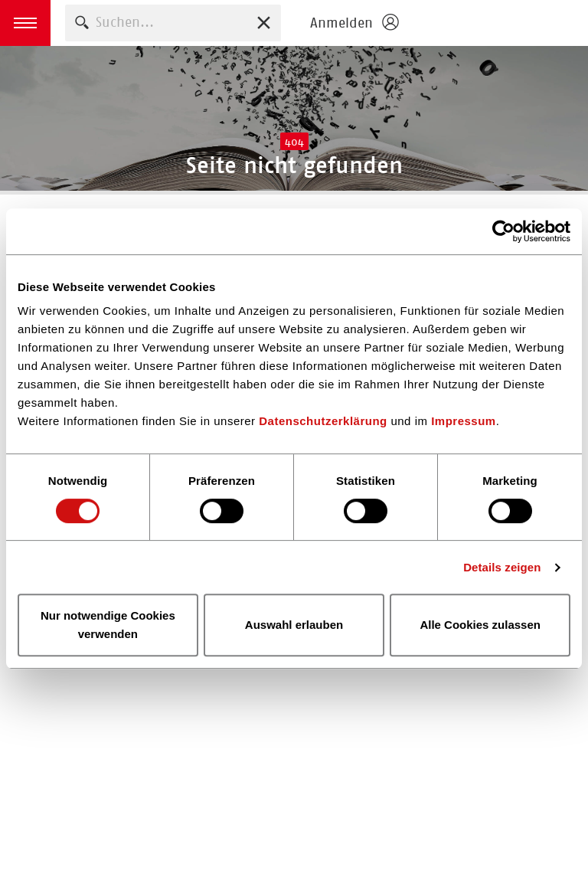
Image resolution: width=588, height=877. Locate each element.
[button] (25, 23)
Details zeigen (502, 567)
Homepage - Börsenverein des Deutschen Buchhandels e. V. (498, 23)
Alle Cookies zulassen (480, 625)
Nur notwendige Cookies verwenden (108, 625)
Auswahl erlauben (294, 625)
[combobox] (173, 23)
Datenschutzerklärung (323, 421)
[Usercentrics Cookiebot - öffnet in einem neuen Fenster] (503, 231)
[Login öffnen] (354, 23)
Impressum (464, 421)
